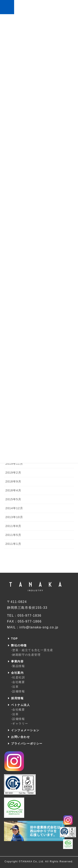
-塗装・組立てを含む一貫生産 (32, 650)
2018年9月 (13, 481)
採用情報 (17, 698)
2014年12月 (14, 508)
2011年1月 (13, 544)
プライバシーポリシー (27, 744)
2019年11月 (14, 464)
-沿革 (15, 687)
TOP (14, 639)
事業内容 (17, 661)
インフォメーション (25, 730)
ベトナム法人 (21, 705)
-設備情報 (18, 691)
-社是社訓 (18, 677)
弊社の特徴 (19, 645)
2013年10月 (14, 517)
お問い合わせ (21, 737)
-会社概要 (18, 682)
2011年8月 (13, 526)
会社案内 (17, 673)
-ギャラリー (20, 724)
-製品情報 (18, 666)
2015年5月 (13, 499)
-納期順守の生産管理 (26, 655)
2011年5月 (13, 535)
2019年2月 (13, 473)
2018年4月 (13, 490)
